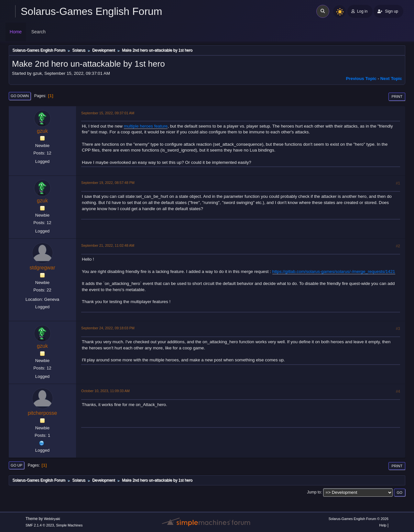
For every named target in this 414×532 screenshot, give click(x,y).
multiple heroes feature (146, 126)
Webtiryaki (52, 519)
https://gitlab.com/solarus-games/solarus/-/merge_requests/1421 (334, 272)
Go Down (20, 96)
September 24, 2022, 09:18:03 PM (108, 328)
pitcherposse (43, 413)
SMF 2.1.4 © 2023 (40, 525)
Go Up (16, 465)
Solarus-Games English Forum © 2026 (359, 519)
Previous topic (361, 79)
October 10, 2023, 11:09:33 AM (105, 391)
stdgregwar (42, 268)
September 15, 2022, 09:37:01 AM (108, 113)
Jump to (314, 492)
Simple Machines (69, 525)
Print (397, 96)
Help (383, 525)
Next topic (391, 79)
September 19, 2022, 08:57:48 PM (108, 183)
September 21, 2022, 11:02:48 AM (108, 245)
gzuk (42, 131)
